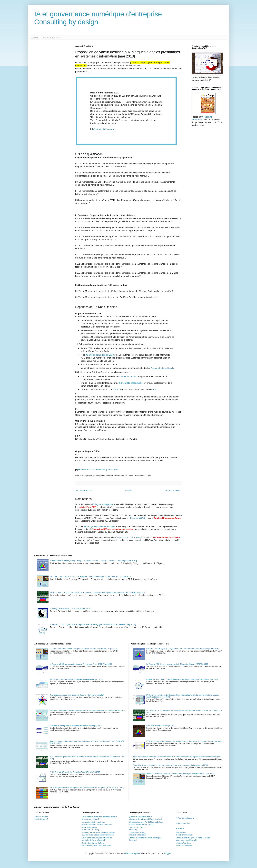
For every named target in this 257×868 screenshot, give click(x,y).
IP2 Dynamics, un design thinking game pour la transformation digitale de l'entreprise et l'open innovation (184, 741)
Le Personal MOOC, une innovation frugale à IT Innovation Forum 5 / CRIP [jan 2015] (81, 664)
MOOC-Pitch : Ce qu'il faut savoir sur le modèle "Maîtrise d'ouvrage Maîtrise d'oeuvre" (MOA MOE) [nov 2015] (98, 593)
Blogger (168, 853)
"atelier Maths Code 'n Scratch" (130, 538)
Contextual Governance (105, 129)
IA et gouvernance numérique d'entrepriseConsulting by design (98, 18)
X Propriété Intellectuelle (131, 383)
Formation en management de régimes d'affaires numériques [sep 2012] (76, 726)
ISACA (118, 389)
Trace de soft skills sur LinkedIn (162, 368)
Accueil (35, 38)
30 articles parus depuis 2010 (100, 355)
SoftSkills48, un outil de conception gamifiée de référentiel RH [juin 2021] (76, 680)
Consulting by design (51, 38)
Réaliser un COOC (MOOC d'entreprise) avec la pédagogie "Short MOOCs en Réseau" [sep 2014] (93, 624)
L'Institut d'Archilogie (183, 843)
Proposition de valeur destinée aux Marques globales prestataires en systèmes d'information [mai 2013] (171, 765)
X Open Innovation (128, 376)
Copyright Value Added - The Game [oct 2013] (70, 609)
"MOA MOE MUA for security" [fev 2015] (161, 726)
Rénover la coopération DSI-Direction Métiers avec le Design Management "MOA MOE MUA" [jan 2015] (87, 710)
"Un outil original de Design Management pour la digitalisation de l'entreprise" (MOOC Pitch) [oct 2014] (87, 788)
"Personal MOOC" (138, 518)
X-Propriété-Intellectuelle (185, 818)
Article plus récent (84, 491)
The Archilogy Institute (184, 845)
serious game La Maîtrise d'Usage (99, 526)
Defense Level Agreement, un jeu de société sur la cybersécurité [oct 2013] (77, 695)
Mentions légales (133, 853)
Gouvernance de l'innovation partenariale (98, 469)
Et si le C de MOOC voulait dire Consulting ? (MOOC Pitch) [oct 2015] (75, 772)
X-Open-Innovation (183, 823)
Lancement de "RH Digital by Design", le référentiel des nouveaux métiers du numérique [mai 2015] (93, 561)
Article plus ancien (173, 491)
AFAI (153, 389)
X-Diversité (180, 829)
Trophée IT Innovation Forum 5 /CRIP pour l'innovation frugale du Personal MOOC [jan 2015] (91, 576)
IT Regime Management (103, 504)
